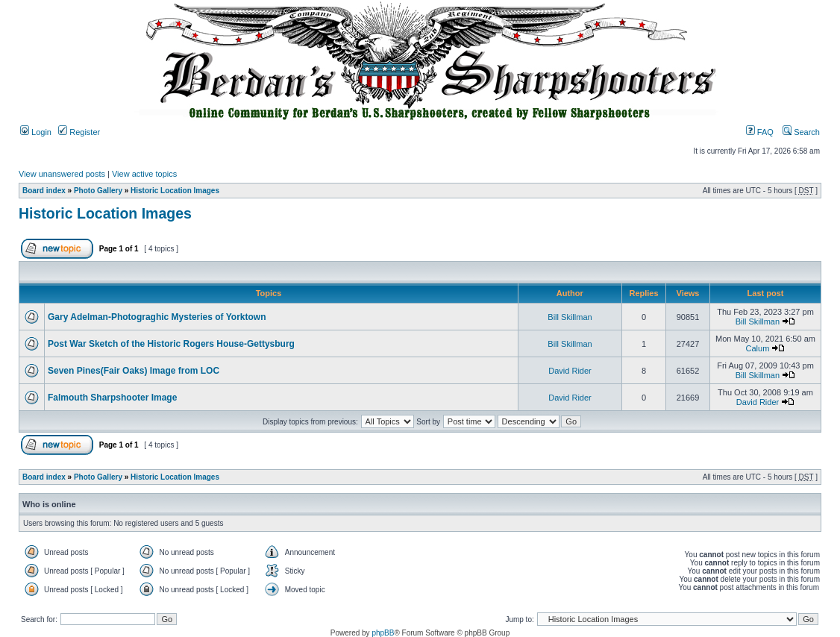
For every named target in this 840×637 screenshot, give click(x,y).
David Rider (570, 371)
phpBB (383, 633)
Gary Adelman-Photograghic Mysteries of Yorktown (157, 317)
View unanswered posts (62, 174)
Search (801, 132)
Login (36, 132)
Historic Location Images (175, 191)
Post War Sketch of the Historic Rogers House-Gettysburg (171, 344)
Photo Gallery (98, 191)
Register (79, 132)
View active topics (144, 174)
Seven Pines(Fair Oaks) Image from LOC (134, 371)
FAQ (760, 132)
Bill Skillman (570, 317)
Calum (758, 348)
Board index (44, 191)
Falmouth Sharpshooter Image (112, 398)
